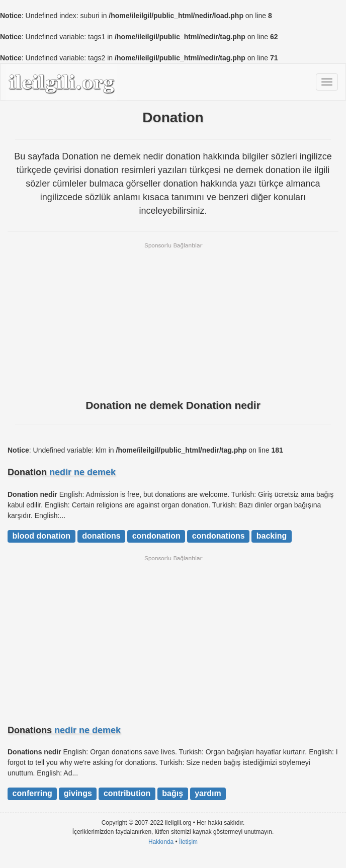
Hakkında (161, 842)
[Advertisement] (173, 320)
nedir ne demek (82, 472)
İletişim (188, 842)
